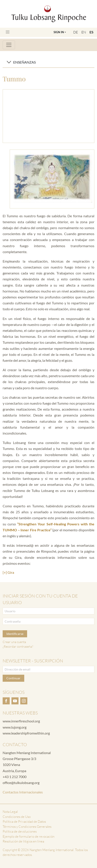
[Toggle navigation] (8, 32)
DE (76, 32)
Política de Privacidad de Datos (24, 821)
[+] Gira (8, 572)
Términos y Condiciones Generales (27, 827)
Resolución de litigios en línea (23, 841)
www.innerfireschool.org (21, 721)
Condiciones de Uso (17, 817)
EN (84, 32)
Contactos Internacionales (23, 792)
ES (91, 32)
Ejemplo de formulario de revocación (29, 836)
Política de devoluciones (20, 831)
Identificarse (15, 634)
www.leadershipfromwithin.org (26, 733)
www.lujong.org (15, 727)
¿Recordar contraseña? (18, 646)
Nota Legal (10, 812)
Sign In (59, 32)
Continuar (13, 678)
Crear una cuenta (14, 642)
